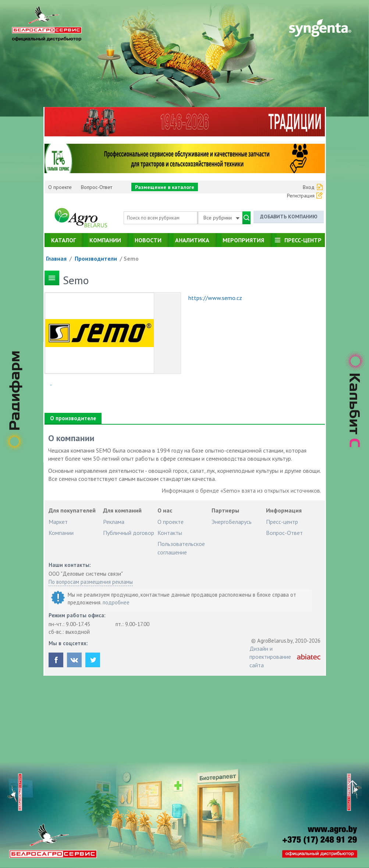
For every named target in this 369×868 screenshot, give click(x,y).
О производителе (73, 418)
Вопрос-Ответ (97, 187)
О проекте (60, 187)
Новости (148, 240)
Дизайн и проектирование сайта (270, 657)
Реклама (114, 522)
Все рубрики (221, 218)
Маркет (58, 522)
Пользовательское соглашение (181, 548)
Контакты (170, 533)
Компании (105, 240)
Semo (131, 258)
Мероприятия (243, 240)
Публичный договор (129, 533)
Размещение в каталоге (165, 187)
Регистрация (301, 196)
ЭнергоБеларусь (232, 522)
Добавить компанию (289, 217)
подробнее (116, 602)
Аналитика (192, 240)
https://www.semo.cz (215, 298)
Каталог (63, 240)
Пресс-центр (303, 240)
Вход (309, 187)
